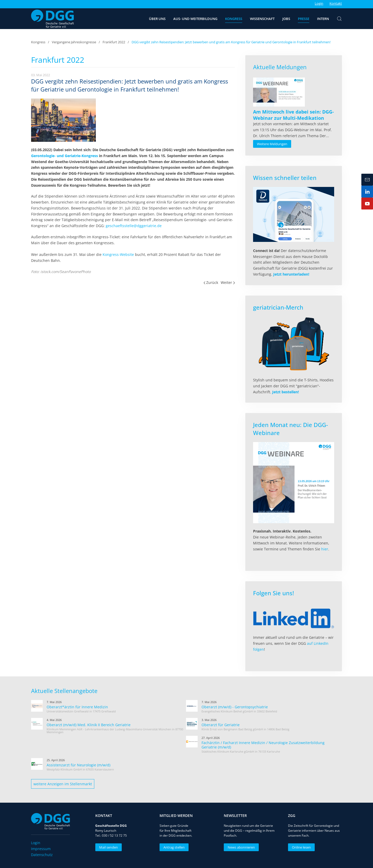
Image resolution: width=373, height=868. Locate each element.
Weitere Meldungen (272, 144)
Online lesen (300, 847)
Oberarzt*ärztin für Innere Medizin (77, 707)
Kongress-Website (118, 254)
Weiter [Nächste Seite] (228, 282)
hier (325, 549)
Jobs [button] (286, 19)
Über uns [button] (157, 19)
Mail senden (107, 847)
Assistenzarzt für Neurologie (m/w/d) (78, 765)
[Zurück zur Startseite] (52, 19)
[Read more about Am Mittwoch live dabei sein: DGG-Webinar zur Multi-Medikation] (279, 92)
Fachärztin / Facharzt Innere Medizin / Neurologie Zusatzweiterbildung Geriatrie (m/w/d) (263, 745)
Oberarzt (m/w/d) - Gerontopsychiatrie (235, 707)
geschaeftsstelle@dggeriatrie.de (134, 226)
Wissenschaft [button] (262, 19)
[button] (339, 19)
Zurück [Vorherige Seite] (211, 282)
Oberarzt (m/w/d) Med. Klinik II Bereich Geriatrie (89, 725)
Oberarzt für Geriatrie (221, 725)
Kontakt (336, 3)
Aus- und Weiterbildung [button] (195, 19)
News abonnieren (239, 847)
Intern (323, 19)
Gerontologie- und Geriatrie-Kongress (64, 156)
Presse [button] (304, 19)
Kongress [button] (234, 19)
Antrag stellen (172, 847)
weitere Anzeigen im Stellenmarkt (63, 784)
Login (319, 3)
